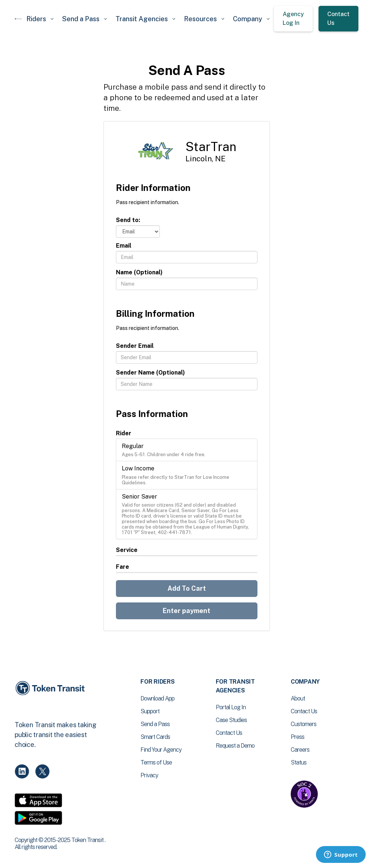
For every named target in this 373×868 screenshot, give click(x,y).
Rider (124, 433)
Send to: (128, 220)
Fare (123, 567)
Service (127, 550)
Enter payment (186, 611)
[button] (40, 19)
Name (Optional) (139, 272)
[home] (18, 19)
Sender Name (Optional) (150, 373)
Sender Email (135, 346)
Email (124, 246)
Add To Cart (187, 588)
